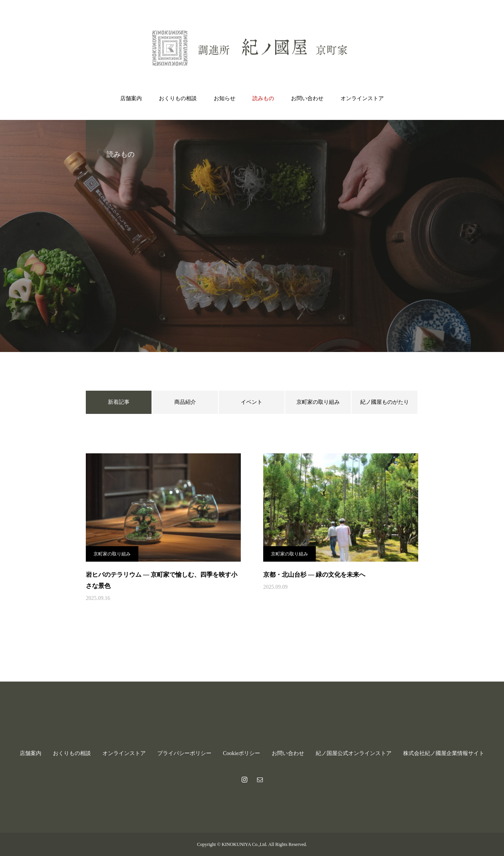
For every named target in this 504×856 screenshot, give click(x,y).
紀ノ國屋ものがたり (385, 402)
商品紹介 (185, 402)
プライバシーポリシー (184, 753)
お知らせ (225, 98)
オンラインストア (362, 98)
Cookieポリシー (242, 753)
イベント (252, 402)
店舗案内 (131, 98)
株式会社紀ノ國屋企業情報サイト (444, 753)
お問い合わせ (307, 98)
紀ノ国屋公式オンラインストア (354, 753)
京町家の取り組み (318, 402)
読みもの (263, 98)
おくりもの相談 (178, 98)
